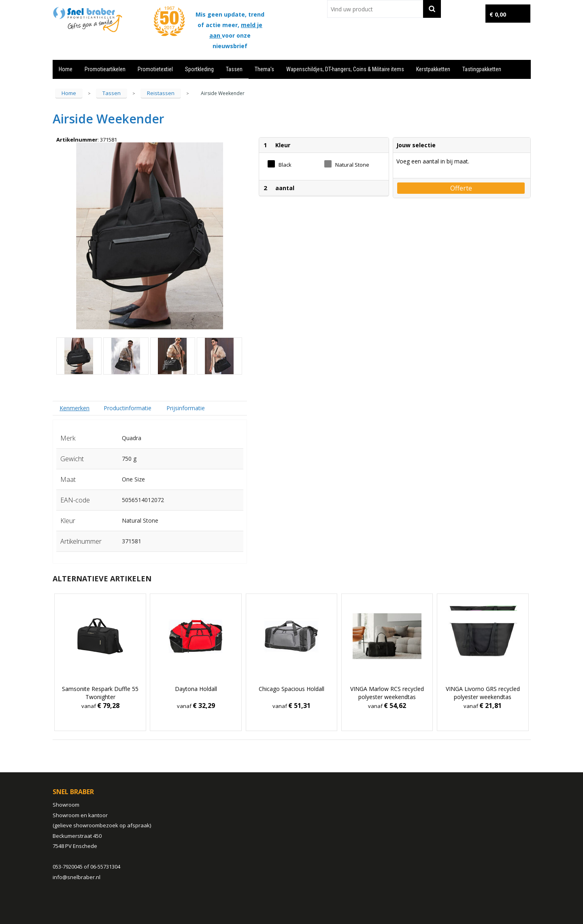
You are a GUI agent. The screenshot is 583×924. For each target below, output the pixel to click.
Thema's (264, 69)
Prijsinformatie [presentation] (186, 408)
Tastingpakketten (482, 69)
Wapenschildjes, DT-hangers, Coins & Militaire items (345, 69)
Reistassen (161, 93)
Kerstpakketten (433, 69)
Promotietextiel (155, 69)
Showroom (66, 805)
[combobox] (375, 9)
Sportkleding (199, 69)
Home (66, 69)
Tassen (234, 69)
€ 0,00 (498, 14)
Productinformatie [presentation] (128, 408)
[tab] (75, 408)
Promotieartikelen (105, 69)
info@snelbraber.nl (77, 877)
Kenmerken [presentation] (74, 408)
